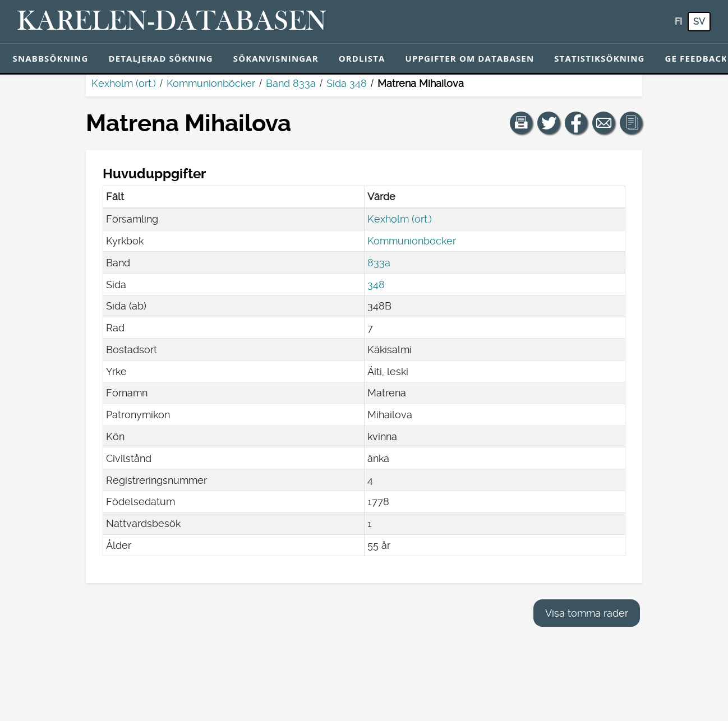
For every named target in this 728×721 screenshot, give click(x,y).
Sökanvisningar (276, 58)
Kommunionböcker (211, 83)
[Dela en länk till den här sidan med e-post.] (603, 123)
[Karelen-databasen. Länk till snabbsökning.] (172, 22)
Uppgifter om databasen (469, 58)
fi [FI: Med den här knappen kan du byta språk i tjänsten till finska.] (678, 22)
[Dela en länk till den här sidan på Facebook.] (576, 123)
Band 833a (291, 83)
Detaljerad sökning (160, 58)
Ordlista (362, 58)
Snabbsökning (51, 58)
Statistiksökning (599, 58)
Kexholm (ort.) (124, 83)
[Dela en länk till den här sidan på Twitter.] (549, 123)
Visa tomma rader (587, 613)
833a (379, 263)
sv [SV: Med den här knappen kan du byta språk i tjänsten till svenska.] (699, 22)
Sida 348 (347, 83)
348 (376, 285)
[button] (521, 123)
